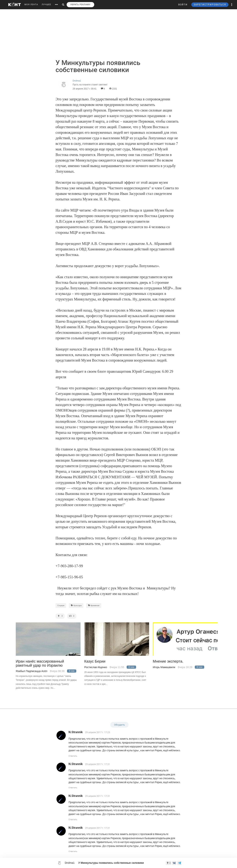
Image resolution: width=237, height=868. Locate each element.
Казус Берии (95, 661)
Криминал (94, 605)
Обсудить (119, 725)
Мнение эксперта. (168, 661)
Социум (61, 605)
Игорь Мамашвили (164, 667)
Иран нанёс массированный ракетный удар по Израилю (40, 663)
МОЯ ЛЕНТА (31, 5)
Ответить (73, 756)
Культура (76, 605)
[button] (232, 5)
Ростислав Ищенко (96, 667)
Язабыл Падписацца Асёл (32, 671)
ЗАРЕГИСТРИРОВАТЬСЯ (210, 5)
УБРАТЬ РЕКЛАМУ (80, 5)
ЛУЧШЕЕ (46, 5)
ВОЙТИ (183, 5)
